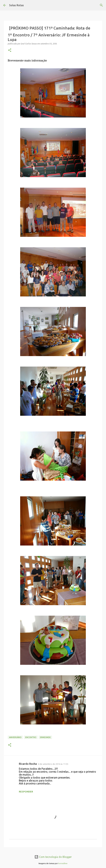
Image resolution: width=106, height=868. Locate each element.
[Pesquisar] (101, 5)
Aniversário (15, 737)
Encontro (31, 737)
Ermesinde (45, 737)
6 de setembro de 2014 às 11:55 (53, 764)
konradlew (63, 863)
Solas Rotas (16, 5)
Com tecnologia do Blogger (53, 857)
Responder (26, 792)
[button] (10, 50)
